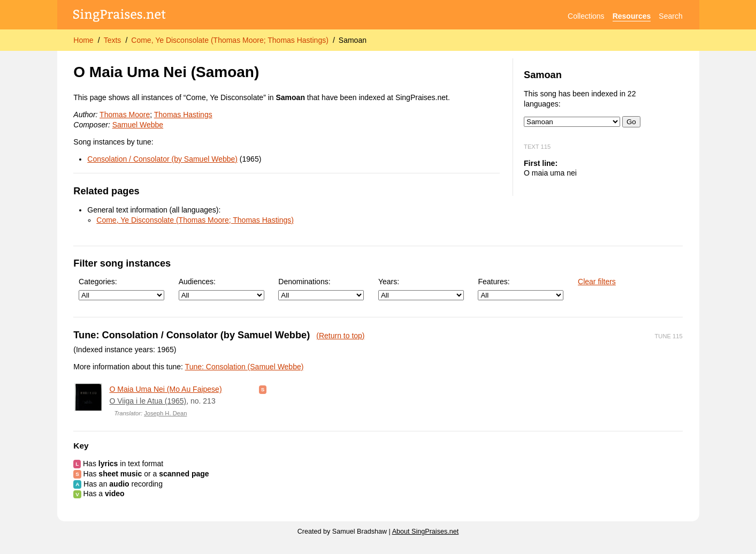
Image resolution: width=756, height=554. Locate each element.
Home (83, 40)
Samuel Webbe (138, 125)
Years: (421, 289)
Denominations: (321, 289)
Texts (113, 40)
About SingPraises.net (426, 532)
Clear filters (597, 282)
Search (670, 16)
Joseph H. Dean (165, 413)
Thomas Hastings (183, 115)
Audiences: (222, 289)
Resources (632, 16)
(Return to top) (340, 336)
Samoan (353, 40)
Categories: (121, 289)
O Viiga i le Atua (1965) (148, 401)
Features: (521, 289)
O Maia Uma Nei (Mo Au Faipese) (165, 389)
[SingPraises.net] (120, 16)
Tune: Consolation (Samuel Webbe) (245, 367)
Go (631, 122)
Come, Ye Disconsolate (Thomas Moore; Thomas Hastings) (230, 40)
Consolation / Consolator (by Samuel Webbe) (162, 159)
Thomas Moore (125, 115)
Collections (586, 16)
